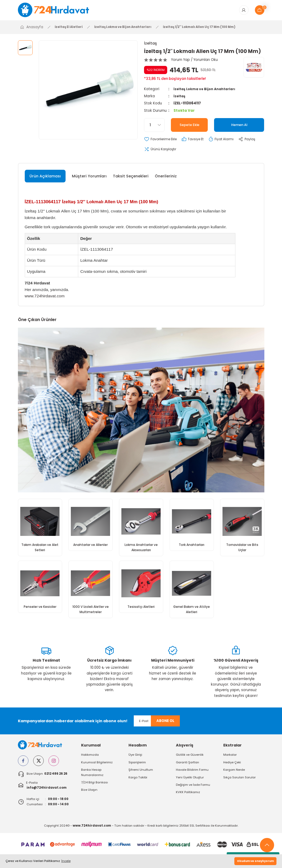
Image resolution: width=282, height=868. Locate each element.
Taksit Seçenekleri (131, 179)
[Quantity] (154, 127)
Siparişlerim (137, 766)
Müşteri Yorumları (89, 179)
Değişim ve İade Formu (193, 789)
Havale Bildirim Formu (192, 774)
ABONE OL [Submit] (165, 725)
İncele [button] (66, 861)
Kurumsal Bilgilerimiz (97, 766)
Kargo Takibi (138, 781)
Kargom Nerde (234, 774)
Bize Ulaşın (89, 794)
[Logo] (57, 11)
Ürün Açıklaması (45, 179)
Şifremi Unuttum (141, 774)
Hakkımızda (90, 759)
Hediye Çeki (232, 766)
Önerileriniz (166, 179)
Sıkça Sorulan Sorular (239, 781)
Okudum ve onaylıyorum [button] (255, 861)
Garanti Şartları (187, 766)
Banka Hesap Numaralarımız (92, 776)
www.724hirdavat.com (45, 299)
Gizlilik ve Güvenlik (190, 759)
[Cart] (260, 11)
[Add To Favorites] (162, 141)
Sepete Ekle (189, 127)
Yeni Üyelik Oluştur (190, 781)
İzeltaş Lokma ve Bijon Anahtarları (206, 91)
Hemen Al (239, 127)
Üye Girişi (135, 759)
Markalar (230, 759)
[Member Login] (244, 11)
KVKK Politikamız (188, 796)
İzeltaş (150, 45)
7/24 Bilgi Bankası (95, 786)
